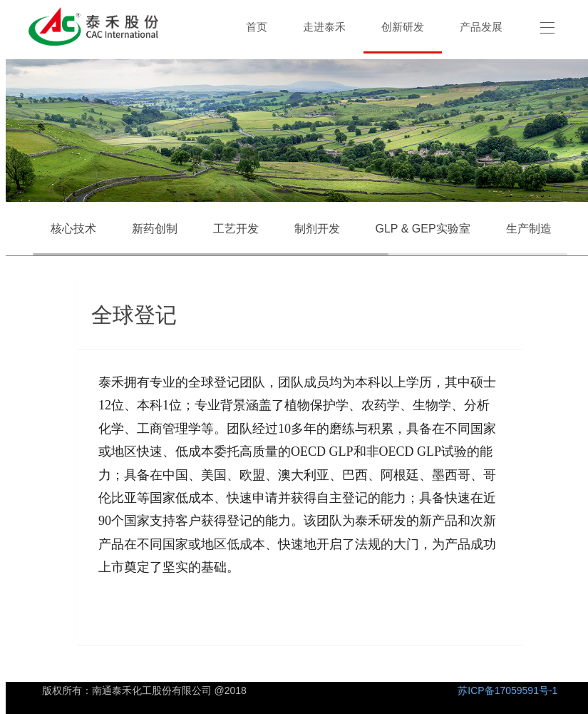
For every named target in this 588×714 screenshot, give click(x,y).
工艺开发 (236, 229)
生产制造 (529, 229)
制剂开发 (317, 229)
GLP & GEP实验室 (423, 229)
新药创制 (155, 229)
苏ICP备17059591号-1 (507, 690)
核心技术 (73, 229)
